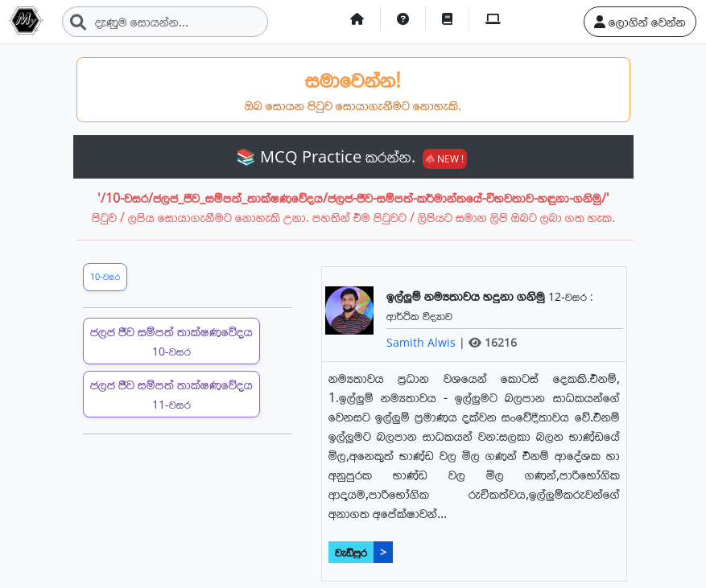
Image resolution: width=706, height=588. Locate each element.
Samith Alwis (423, 342)
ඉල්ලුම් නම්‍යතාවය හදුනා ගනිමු (467, 296)
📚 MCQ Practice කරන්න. (351, 156)
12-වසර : (571, 296)
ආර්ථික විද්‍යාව (419, 316)
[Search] (165, 22)
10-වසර (105, 276)
